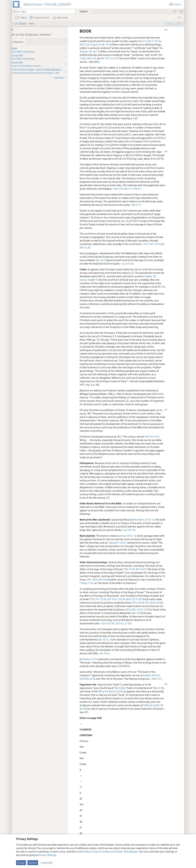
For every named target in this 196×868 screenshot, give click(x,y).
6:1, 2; (132, 630)
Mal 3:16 (167, 695)
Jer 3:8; (97, 51)
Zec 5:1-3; (155, 192)
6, (98, 251)
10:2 (137, 630)
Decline (33, 863)
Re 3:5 (91, 716)
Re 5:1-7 (145, 208)
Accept (21, 863)
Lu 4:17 (122, 58)
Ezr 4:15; (115, 630)
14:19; (166, 247)
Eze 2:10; (145, 192)
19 (105, 283)
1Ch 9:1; (118, 606)
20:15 (127, 698)
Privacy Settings (48, 855)
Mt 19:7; (114, 58)
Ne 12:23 (162, 620)
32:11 (104, 51)
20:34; (144, 606)
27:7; (158, 606)
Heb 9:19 (99, 58)
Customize (47, 863)
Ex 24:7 (99, 686)
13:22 (168, 616)
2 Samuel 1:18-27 (131, 550)
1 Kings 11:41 (110, 590)
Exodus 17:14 (98, 666)
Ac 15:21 (110, 264)
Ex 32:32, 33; (165, 712)
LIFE (97, 719)
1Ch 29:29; (159, 610)
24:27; (151, 606)
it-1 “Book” (20, 24)
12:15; (161, 616)
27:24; (126, 606)
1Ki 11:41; (157, 247)
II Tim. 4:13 (162, 444)
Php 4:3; (112, 698)
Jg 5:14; (105, 45)
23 (100, 251)
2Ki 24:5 (126, 586)
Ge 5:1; (151, 41)
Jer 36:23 (144, 224)
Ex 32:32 (128, 695)
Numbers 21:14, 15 (152, 527)
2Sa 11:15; (160, 41)
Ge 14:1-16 (149, 537)
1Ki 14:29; (117, 586)
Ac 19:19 (122, 660)
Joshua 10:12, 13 (135, 543)
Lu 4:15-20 (136, 267)
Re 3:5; (120, 698)
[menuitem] (181, 11)
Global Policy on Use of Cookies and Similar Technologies (107, 852)
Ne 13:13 (114, 45)
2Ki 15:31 (149, 576)
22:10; (98, 45)
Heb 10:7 (165, 686)
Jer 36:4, (92, 251)
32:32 (97, 613)
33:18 (164, 606)
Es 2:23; (124, 630)
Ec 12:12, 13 (118, 646)
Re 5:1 (164, 192)
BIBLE (112, 62)
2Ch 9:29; (153, 616)
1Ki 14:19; (138, 576)
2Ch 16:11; (135, 606)
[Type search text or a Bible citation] (43, 11)
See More (69, 77)
